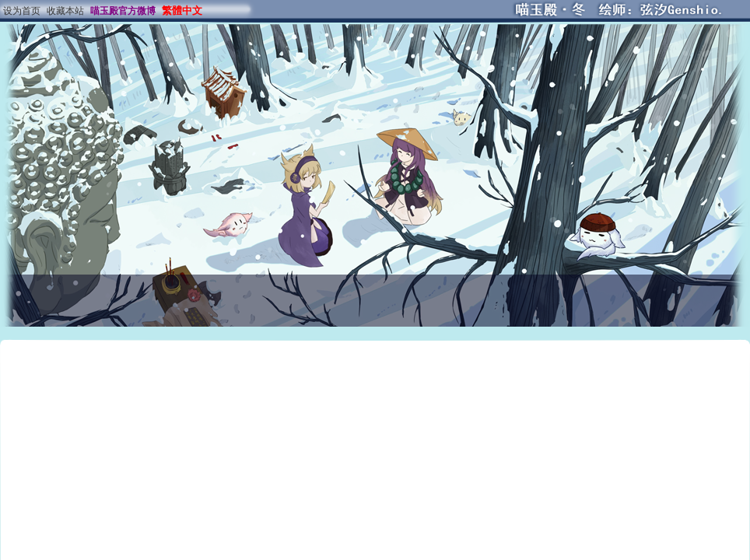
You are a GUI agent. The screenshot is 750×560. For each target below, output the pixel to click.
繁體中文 (182, 10)
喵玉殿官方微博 (123, 11)
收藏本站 (65, 11)
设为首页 (22, 11)
